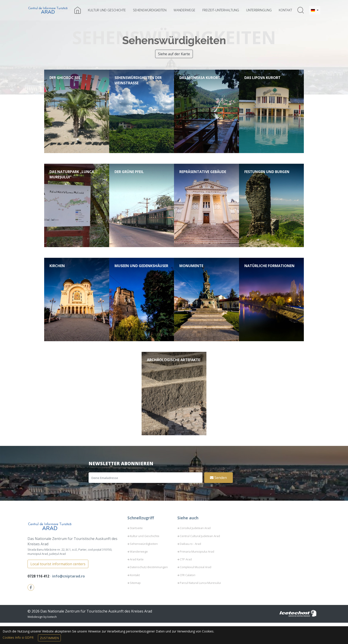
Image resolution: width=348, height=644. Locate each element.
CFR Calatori (188, 596)
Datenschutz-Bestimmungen (149, 589)
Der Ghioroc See (65, 78)
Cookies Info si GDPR (19, 637)
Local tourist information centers (58, 585)
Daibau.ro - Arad (190, 565)
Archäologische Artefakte (173, 376)
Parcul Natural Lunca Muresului (200, 604)
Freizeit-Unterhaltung (221, 10)
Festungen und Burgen (267, 177)
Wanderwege (184, 10)
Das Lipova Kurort (262, 78)
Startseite (136, 549)
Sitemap (135, 604)
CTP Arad (186, 581)
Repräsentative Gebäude (203, 177)
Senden (218, 499)
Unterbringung (259, 10)
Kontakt (285, 10)
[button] (315, 10)
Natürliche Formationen (269, 276)
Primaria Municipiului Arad (197, 573)
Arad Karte (137, 581)
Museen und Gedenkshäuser (141, 276)
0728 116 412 (39, 597)
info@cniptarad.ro (68, 597)
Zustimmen (49, 638)
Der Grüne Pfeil (129, 177)
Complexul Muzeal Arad (196, 589)
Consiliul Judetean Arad (195, 549)
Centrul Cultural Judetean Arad (200, 557)
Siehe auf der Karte (174, 54)
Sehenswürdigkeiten (150, 10)
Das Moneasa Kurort (200, 78)
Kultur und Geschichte (107, 10)
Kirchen (57, 276)
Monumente (191, 276)
